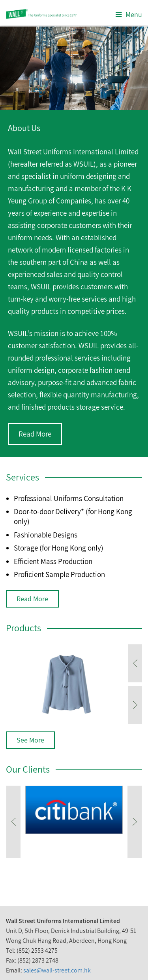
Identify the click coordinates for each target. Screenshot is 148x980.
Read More (35, 434)
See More (30, 740)
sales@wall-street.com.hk (57, 970)
